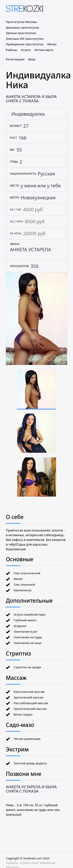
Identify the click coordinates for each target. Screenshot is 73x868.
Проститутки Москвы (22, 22)
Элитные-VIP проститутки (25, 39)
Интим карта (44, 50)
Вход (32, 59)
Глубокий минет (25, 620)
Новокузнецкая (38, 197)
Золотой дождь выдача (30, 763)
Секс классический (27, 573)
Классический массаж (29, 692)
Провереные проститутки (25, 44)
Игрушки (20, 626)
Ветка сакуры (23, 714)
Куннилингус (23, 590)
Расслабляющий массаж (31, 703)
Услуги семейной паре (29, 614)
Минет (18, 579)
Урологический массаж (30, 709)
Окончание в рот (26, 631)
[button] (10, 319)
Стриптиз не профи (27, 667)
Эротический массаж (29, 697)
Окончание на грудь (28, 637)
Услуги (26, 50)
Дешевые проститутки (22, 27)
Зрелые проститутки (21, 33)
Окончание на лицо (28, 643)
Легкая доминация (27, 739)
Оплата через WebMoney (38, 863)
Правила (12, 863)
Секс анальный (24, 584)
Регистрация (15, 59)
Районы (11, 50)
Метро (52, 44)
